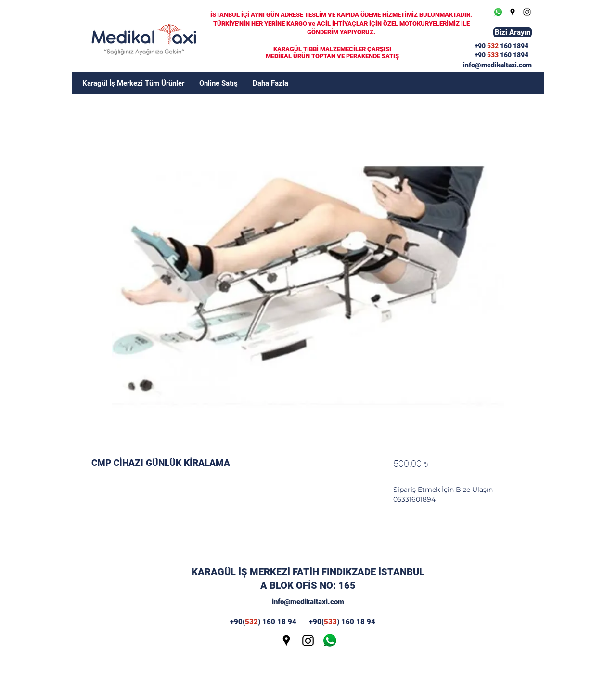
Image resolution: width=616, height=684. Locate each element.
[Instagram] (527, 12)
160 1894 (514, 55)
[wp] (330, 641)
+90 (481, 55)
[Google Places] (513, 12)
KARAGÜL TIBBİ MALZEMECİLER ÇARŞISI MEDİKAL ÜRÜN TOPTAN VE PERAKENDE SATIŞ (332, 52)
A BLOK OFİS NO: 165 (308, 585)
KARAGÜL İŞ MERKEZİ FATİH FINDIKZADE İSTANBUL (308, 572)
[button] (270, 83)
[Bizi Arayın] (513, 32)
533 (494, 55)
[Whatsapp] (498, 12)
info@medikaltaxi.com (308, 602)
